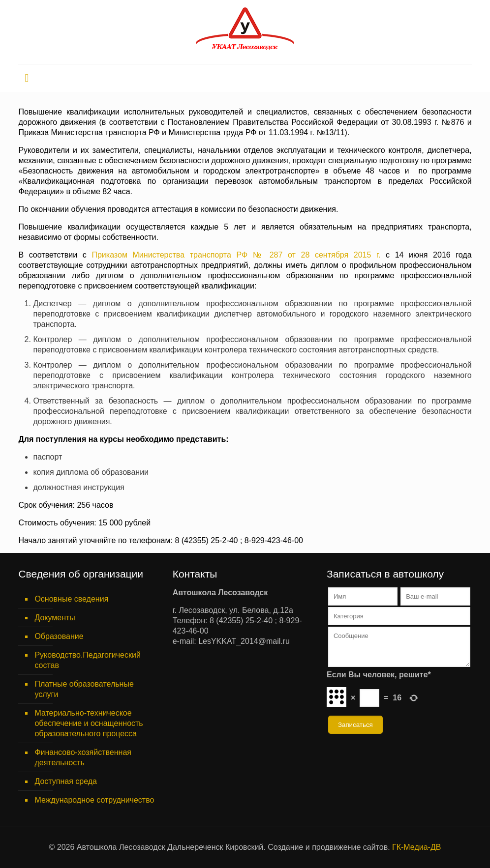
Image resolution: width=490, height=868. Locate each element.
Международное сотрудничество (94, 800)
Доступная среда (66, 781)
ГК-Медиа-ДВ (416, 847)
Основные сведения (71, 599)
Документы (55, 618)
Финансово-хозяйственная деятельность (83, 757)
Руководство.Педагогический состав (88, 660)
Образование (59, 636)
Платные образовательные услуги (84, 689)
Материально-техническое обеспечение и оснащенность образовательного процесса (89, 723)
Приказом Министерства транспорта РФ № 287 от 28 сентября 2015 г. (236, 255)
